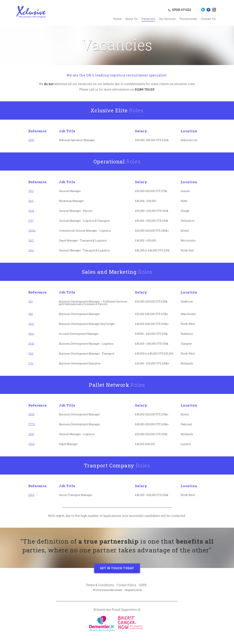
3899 (31, 434)
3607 (31, 240)
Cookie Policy (126, 585)
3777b (32, 424)
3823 (31, 324)
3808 (31, 414)
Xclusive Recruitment (31, 12)
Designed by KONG (133, 590)
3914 (31, 201)
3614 (31, 354)
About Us (131, 19)
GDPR (143, 585)
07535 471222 (181, 10)
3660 (31, 334)
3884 (31, 444)
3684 (31, 495)
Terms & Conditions (100, 585)
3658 (31, 211)
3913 (31, 314)
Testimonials (188, 19)
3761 (31, 363)
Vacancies (148, 19)
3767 (31, 221)
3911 (31, 301)
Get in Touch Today (117, 568)
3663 (31, 250)
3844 (31, 344)
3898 (31, 140)
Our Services (167, 19)
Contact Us (208, 19)
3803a (32, 231)
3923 (31, 191)
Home (117, 19)
